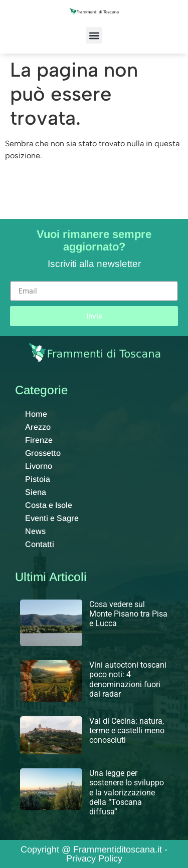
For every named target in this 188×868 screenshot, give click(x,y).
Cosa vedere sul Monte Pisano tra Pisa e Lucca (128, 614)
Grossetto (43, 453)
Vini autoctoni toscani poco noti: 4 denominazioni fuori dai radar (128, 679)
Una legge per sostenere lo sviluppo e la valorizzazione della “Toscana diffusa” (127, 792)
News (35, 531)
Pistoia (38, 479)
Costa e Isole (49, 505)
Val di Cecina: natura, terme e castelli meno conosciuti (127, 731)
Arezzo (38, 427)
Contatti (40, 544)
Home (36, 414)
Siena (36, 492)
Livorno (39, 466)
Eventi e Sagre (52, 518)
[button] (94, 35)
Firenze (39, 440)
